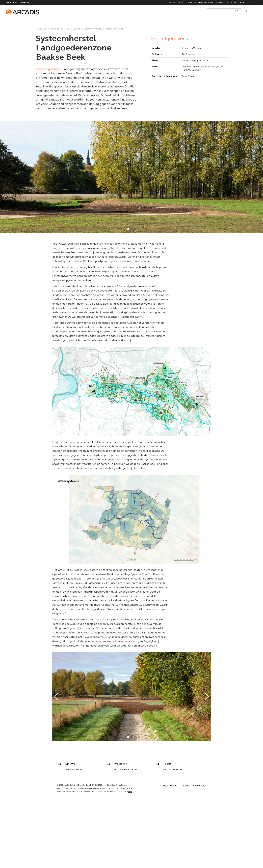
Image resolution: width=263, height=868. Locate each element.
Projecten (231, 3)
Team (242, 3)
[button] (128, 229)
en (248, 11)
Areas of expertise (204, 3)
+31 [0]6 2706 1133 (170, 786)
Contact (252, 3)
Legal (130, 792)
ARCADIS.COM (176, 3)
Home (189, 3)
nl (254, 11)
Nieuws (220, 3)
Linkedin (186, 786)
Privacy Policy (199, 786)
